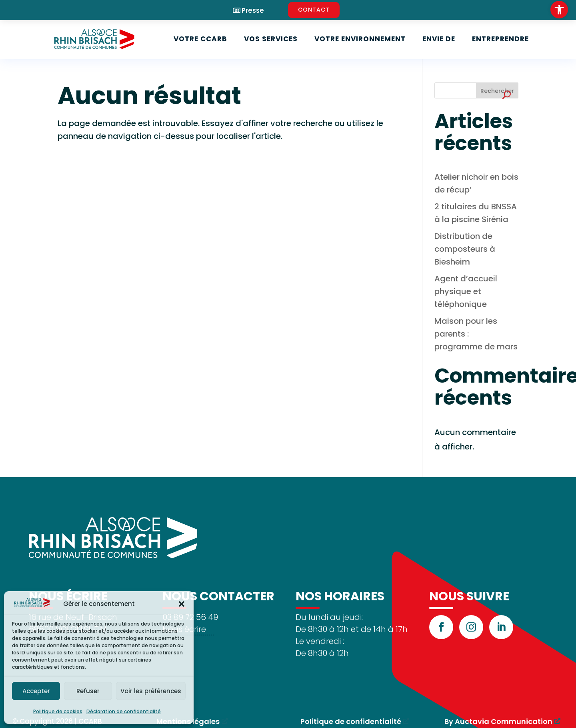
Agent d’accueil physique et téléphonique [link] (466, 291)
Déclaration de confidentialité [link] (124, 711)
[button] (182, 604)
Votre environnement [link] (360, 39)
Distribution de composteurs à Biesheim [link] (465, 249)
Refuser (88, 691)
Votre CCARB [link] (200, 39)
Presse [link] (253, 11)
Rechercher (497, 91)
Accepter (36, 691)
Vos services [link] (271, 39)
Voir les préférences (151, 691)
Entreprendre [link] (500, 39)
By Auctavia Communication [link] (498, 721)
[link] (559, 10)
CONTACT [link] (314, 10)
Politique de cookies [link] (58, 711)
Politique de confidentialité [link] (351, 721)
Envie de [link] (439, 39)
